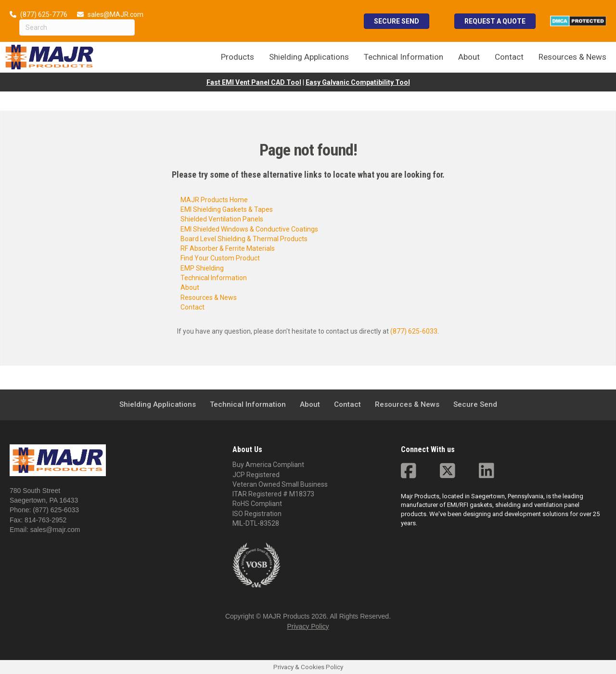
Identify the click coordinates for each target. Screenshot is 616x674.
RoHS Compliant (257, 504)
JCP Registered (256, 475)
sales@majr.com (55, 530)
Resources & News (209, 298)
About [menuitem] (469, 57)
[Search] (77, 27)
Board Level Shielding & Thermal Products (244, 239)
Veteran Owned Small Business (280, 484)
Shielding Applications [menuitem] (309, 57)
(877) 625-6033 (414, 331)
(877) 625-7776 (44, 14)
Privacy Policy (308, 626)
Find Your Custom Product (220, 258)
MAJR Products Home (214, 200)
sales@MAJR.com (115, 14)
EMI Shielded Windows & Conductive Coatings (249, 229)
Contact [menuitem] (509, 57)
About (190, 287)
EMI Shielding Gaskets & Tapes (227, 209)
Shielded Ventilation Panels (222, 219)
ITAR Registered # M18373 (273, 494)
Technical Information (214, 278)
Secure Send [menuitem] (475, 404)
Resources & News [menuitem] (572, 57)
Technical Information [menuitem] (404, 57)
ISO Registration (257, 514)
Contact (192, 307)
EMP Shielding (202, 268)
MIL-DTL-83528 (256, 523)
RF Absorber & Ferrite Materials (228, 248)
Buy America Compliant (268, 465)
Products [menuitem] (237, 57)
